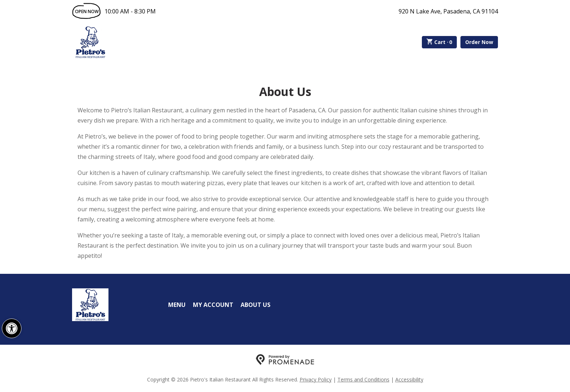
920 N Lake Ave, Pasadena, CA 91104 (448, 11)
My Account (213, 305)
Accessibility (409, 379)
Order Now (479, 42)
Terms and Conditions (363, 379)
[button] (12, 328)
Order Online (150, 42)
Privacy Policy (316, 379)
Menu (177, 305)
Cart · (440, 42)
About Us (256, 305)
